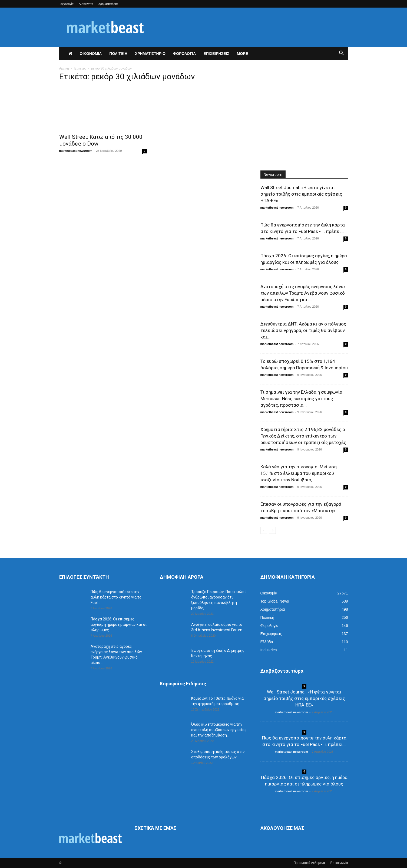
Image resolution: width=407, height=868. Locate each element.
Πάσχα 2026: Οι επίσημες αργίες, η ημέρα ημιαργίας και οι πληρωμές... (119, 624)
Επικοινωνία (339, 863)
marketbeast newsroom (76, 151)
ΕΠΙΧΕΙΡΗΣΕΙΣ (216, 54)
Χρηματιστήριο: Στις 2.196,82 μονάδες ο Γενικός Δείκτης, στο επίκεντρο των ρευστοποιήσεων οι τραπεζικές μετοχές (303, 436)
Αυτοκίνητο (86, 4)
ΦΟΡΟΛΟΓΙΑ (185, 54)
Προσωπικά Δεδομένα (309, 863)
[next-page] (272, 530)
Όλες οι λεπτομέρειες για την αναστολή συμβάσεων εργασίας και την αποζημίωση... (219, 730)
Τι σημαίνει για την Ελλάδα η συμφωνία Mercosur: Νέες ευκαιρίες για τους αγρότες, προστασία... (301, 399)
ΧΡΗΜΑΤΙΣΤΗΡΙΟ (150, 54)
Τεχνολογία (66, 4)
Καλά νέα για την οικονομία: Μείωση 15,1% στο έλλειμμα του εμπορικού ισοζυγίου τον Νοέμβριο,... (299, 473)
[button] (342, 54)
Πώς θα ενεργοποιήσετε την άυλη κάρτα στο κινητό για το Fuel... (116, 597)
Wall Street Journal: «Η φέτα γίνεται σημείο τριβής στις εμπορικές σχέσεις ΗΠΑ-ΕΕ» (301, 194)
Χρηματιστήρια (108, 4)
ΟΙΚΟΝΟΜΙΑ (91, 54)
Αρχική (64, 68)
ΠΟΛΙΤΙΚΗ (118, 54)
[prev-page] (264, 530)
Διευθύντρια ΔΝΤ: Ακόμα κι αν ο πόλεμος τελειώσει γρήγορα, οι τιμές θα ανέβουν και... (303, 330)
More (243, 54)
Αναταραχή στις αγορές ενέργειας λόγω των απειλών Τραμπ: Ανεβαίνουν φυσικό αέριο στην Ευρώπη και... (303, 293)
